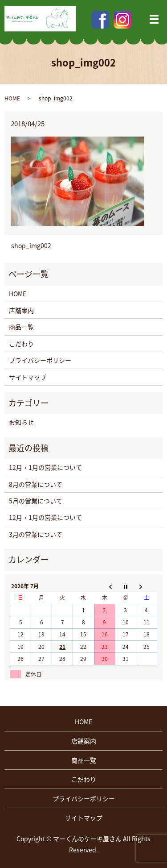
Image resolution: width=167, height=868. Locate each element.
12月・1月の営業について (45, 467)
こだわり (21, 344)
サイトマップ (28, 377)
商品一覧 (21, 327)
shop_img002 (31, 246)
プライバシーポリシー (40, 360)
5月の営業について (36, 501)
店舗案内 (21, 310)
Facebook (100, 20)
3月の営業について (36, 534)
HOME (12, 98)
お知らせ (21, 422)
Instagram (122, 20)
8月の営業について (36, 484)
